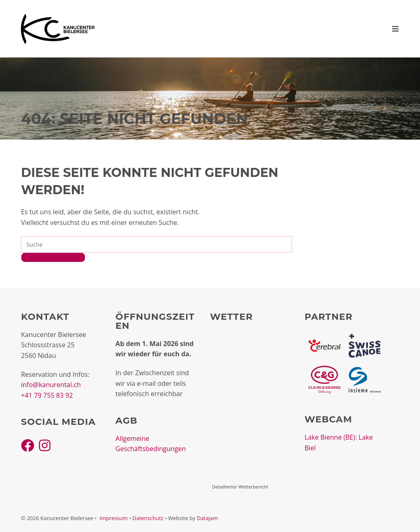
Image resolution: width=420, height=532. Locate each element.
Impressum (113, 518)
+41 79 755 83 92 (47, 395)
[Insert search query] (156, 244)
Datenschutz (148, 518)
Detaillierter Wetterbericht (240, 487)
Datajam (207, 518)
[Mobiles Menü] (396, 29)
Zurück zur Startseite (53, 257)
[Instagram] (45, 445)
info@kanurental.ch (51, 385)
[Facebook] (27, 445)
